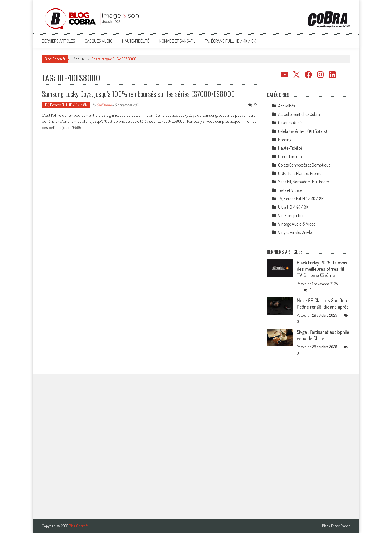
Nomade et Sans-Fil (177, 41)
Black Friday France (336, 526)
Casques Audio (99, 41)
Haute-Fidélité (136, 41)
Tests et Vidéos (290, 190)
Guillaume (104, 105)
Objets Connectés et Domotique (304, 165)
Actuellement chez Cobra (299, 114)
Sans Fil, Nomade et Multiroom (304, 182)
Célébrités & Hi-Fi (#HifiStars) (303, 131)
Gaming (285, 140)
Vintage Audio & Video (297, 224)
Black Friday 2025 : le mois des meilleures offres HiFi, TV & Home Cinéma (322, 269)
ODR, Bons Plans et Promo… (301, 173)
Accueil (79, 59)
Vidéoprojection (291, 215)
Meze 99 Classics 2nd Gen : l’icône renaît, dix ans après (323, 304)
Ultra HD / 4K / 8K (293, 207)
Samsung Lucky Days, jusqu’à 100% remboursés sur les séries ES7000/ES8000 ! (140, 94)
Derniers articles (59, 41)
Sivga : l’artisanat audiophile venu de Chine (323, 335)
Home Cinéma (290, 156)
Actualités (287, 106)
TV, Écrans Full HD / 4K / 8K (231, 41)
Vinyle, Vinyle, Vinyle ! (296, 232)
